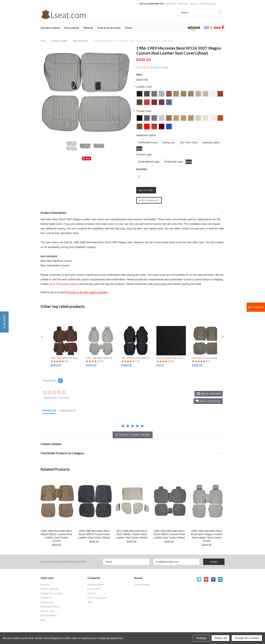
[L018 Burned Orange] (220, 117)
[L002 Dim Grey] (147, 117)
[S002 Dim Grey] (147, 92)
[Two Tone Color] (189, 143)
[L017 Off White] (213, 117)
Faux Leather (72, 28)
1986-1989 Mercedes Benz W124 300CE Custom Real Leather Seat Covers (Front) (56, 536)
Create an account (208, 4)
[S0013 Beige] (183, 92)
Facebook (213, 579)
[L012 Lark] (176, 117)
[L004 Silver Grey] (162, 117)
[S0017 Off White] (213, 92)
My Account (171, 4)
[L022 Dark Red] (154, 125)
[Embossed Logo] (173, 162)
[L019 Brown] (139, 125)
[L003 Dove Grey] (154, 117)
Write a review (160, 67)
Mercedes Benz (80, 41)
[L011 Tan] (169, 117)
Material (88, 28)
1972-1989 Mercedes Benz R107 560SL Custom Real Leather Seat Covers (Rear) (132, 534)
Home (43, 41)
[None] (139, 149)
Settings (201, 638)
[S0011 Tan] (169, 92)
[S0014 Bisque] (191, 92)
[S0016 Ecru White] (206, 92)
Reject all (221, 638)
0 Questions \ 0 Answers (56, 398)
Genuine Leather (50, 28)
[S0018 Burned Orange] (220, 92)
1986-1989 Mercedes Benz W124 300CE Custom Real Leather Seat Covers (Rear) (94, 534)
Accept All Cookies (247, 638)
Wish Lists (183, 4)
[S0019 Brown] (139, 101)
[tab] (49, 411)
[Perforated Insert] (148, 143)
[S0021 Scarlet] (147, 101)
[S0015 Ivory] (198, 92)
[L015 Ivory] (198, 117)
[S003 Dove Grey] (154, 92)
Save (88, 158)
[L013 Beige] (183, 117)
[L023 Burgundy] (162, 125)
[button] (42, 337)
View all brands (142, 585)
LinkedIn (220, 579)
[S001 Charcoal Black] (139, 92)
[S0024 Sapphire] (169, 101)
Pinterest (206, 579)
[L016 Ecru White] (206, 117)
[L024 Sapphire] (169, 125)
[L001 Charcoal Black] (139, 117)
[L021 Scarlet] (147, 125)
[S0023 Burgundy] (162, 101)
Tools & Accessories (109, 28)
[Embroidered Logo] (149, 162)
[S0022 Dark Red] (154, 101)
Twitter (199, 579)
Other (128, 28)
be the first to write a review (133, 435)
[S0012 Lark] (176, 92)
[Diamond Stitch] (211, 143)
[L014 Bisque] (191, 117)
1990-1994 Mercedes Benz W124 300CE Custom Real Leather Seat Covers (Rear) (169, 534)
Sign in (193, 4)
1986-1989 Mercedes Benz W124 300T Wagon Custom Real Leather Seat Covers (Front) (207, 536)
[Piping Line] (168, 143)
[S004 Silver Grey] (162, 92)
